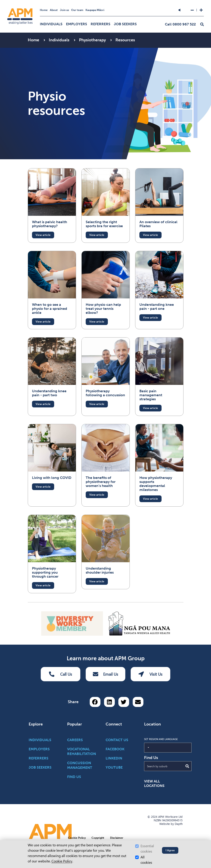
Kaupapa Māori (95, 10)
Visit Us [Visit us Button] (150, 674)
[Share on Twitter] (124, 702)
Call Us (61, 674)
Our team (77, 10)
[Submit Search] (187, 766)
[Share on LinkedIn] (109, 702)
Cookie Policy (62, 861)
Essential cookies (147, 849)
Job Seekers (125, 24)
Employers (77, 24)
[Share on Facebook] (95, 702)
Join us (64, 10)
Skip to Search (76, 2)
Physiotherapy (93, 40)
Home (44, 10)
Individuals (51, 24)
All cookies (146, 860)
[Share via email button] (138, 702)
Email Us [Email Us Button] (105, 674)
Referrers (100, 24)
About (54, 10)
